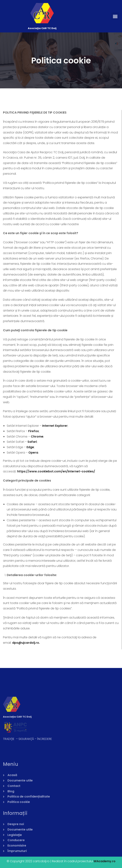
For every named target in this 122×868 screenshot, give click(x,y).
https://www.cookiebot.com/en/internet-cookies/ (56, 471)
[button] (115, 16)
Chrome (37, 437)
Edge (30, 447)
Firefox (34, 431)
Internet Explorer (55, 426)
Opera (33, 453)
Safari (32, 442)
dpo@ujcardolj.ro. (26, 643)
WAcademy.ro (105, 861)
